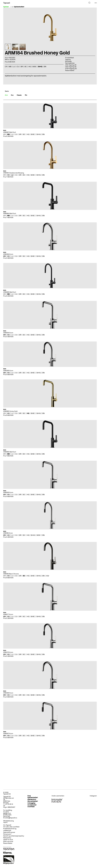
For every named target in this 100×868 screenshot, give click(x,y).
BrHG (40, 67)
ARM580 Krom (8, 492)
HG (30, 67)
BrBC (35, 67)
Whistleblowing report (8, 822)
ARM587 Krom (8, 734)
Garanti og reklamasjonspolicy (14, 836)
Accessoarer (32, 805)
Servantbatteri (33, 801)
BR (22, 67)
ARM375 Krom (8, 652)
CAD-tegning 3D (71, 67)
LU (14, 67)
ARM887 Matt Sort (10, 132)
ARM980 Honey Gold (10, 411)
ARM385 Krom (8, 371)
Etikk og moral (8, 841)
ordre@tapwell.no (11, 818)
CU (18, 67)
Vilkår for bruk (8, 840)
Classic (19, 95)
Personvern (7, 834)
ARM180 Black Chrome (11, 574)
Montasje (68, 61)
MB (10, 67)
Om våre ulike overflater (11, 827)
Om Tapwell (7, 825)
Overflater (31, 807)
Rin (26, 95)
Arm (6, 95)
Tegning (68, 60)
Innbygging (31, 803)
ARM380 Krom (8, 693)
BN (45, 67)
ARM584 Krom (8, 333)
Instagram (93, 796)
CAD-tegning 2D (71, 65)
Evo (12, 95)
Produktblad (69, 58)
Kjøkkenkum (32, 799)
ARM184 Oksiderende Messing (14, 173)
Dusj (29, 796)
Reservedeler (70, 70)
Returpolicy (7, 838)
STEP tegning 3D (71, 69)
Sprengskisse (70, 63)
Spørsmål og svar (9, 832)
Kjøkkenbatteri (19, 7)
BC (26, 67)
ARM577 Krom (8, 614)
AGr (48, 576)
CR (6, 67)
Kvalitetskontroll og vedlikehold (10, 830)
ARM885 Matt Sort (10, 292)
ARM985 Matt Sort (10, 452)
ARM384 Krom (8, 254)
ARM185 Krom (8, 533)
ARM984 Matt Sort (10, 214)
